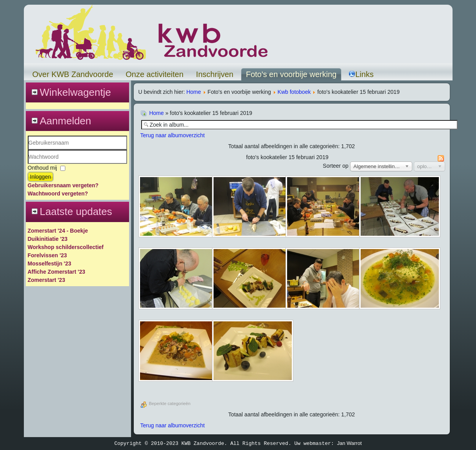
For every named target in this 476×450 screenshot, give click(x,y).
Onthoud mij (42, 168)
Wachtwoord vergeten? (58, 194)
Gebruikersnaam (28, 150)
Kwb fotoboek (294, 92)
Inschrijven (215, 74)
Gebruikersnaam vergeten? (63, 185)
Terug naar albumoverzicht (173, 135)
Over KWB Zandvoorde (73, 74)
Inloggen (41, 177)
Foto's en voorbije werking (291, 74)
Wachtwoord (28, 164)
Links (361, 74)
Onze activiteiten (154, 74)
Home (193, 92)
